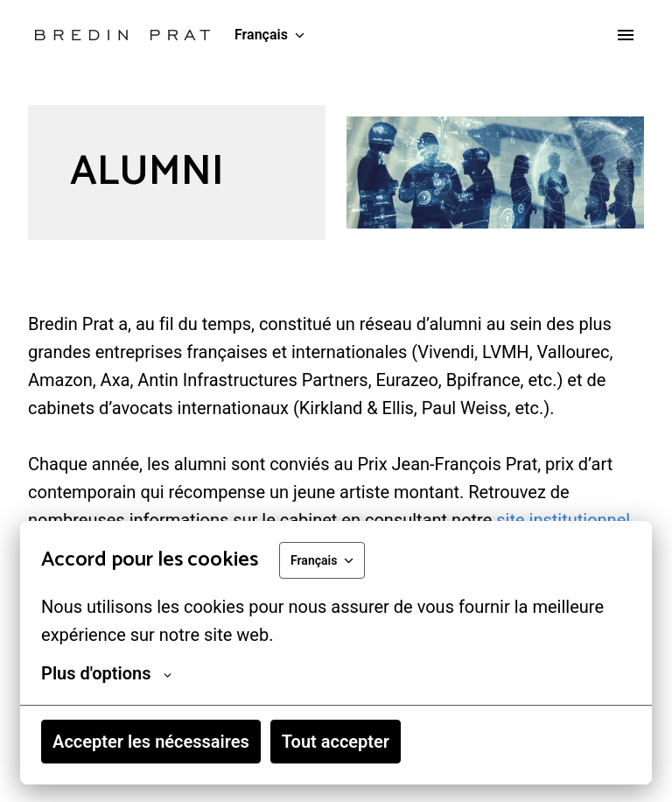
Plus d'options (106, 673)
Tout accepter (336, 742)
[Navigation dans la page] (626, 35)
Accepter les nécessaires (151, 742)
